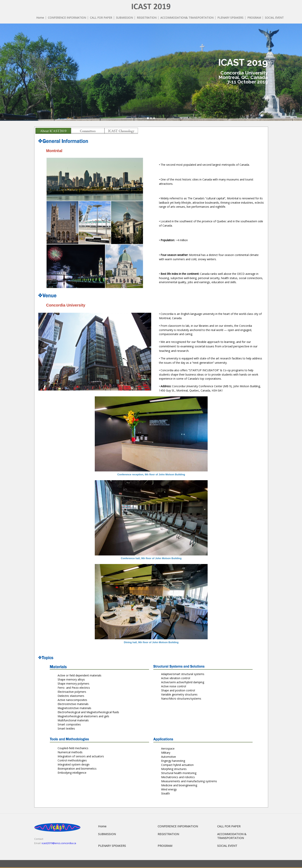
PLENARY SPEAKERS (112, 846)
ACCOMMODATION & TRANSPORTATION (232, 836)
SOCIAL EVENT (227, 846)
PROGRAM (165, 846)
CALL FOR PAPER (229, 826)
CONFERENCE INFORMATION (178, 826)
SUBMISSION (107, 834)
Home (102, 826)
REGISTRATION (168, 834)
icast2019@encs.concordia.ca (59, 843)
